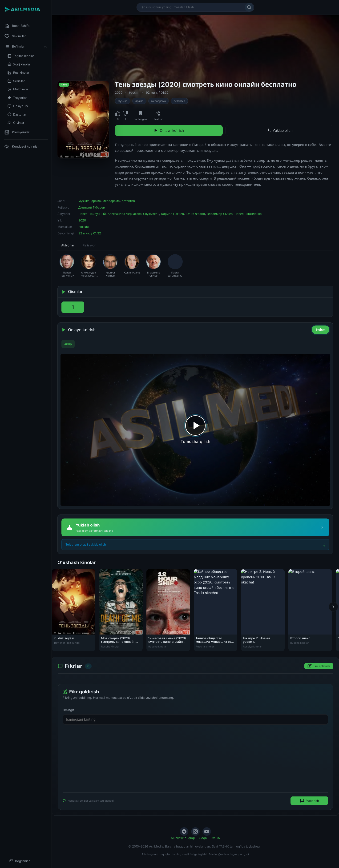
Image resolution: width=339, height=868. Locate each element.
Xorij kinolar (19, 64)
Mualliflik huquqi (183, 838)
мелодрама (159, 101)
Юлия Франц (195, 214)
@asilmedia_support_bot (234, 854)
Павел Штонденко (248, 214)
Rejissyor (89, 245)
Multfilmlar (18, 89)
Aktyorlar (68, 245)
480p (68, 344)
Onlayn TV (18, 106)
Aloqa (203, 838)
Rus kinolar (18, 73)
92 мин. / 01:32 (157, 92)
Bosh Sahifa (17, 26)
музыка (123, 101)
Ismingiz (69, 710)
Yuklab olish (280, 131)
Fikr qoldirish (319, 666)
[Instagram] (195, 832)
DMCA (215, 838)
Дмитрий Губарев (92, 207)
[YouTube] (207, 832)
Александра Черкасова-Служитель (133, 214)
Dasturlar (17, 115)
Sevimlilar (15, 36)
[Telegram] (184, 832)
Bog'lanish (20, 861)
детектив (179, 101)
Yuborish (309, 801)
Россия (134, 92)
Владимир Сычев (220, 214)
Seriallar (16, 81)
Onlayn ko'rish (169, 131)
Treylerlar (17, 98)
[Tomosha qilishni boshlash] (195, 430)
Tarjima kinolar (21, 56)
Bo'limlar (26, 47)
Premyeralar (17, 132)
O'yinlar (16, 123)
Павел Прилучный (92, 214)
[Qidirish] (249, 7)
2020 (119, 92)
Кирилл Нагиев (172, 214)
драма (139, 101)
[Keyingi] (333, 607)
